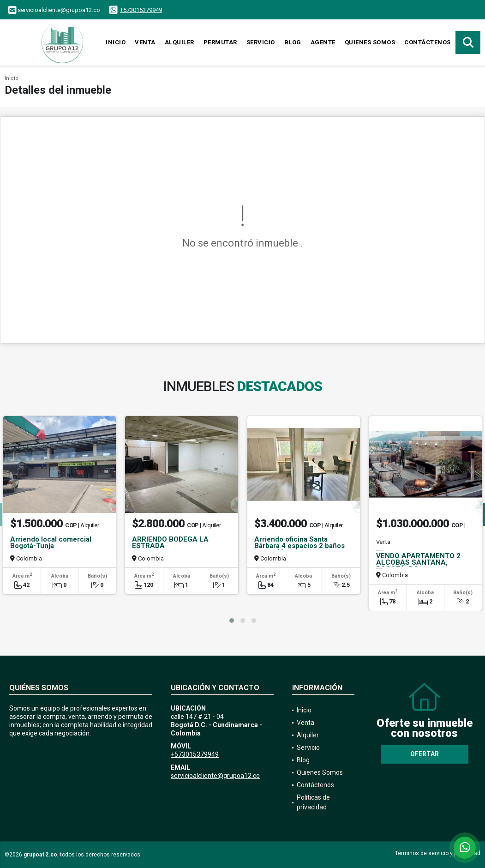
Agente (323, 42)
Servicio (261, 42)
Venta (145, 42)
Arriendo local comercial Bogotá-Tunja (51, 542)
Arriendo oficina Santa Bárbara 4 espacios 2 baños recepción (299, 546)
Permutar (220, 42)
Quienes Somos (370, 42)
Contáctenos (428, 42)
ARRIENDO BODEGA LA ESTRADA (170, 542)
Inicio (116, 42)
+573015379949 (141, 10)
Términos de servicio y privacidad (438, 853)
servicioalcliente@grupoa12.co (215, 776)
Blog (293, 42)
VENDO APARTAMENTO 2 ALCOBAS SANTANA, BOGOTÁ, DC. (418, 562)
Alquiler (180, 42)
